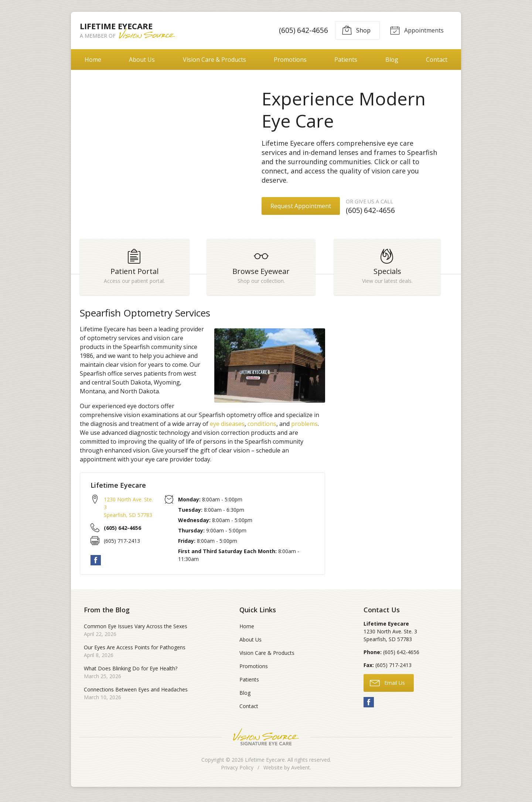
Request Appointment (301, 206)
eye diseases (227, 427)
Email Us (387, 686)
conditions (262, 427)
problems (304, 427)
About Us (142, 60)
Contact (437, 60)
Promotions (290, 60)
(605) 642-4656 (302, 30)
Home (93, 60)
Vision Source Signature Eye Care (266, 740)
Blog (392, 60)
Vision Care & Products (214, 60)
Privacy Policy (237, 771)
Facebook (96, 564)
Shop (355, 30)
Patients (346, 60)
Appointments (416, 30)
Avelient (301, 771)
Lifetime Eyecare (265, 763)
